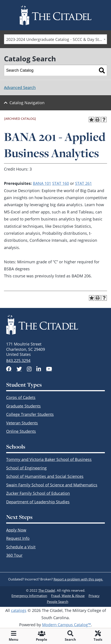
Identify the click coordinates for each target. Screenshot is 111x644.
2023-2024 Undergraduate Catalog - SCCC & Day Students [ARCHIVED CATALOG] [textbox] (56, 39)
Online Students (21, 431)
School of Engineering (26, 468)
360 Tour (14, 555)
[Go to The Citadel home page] (55, 15)
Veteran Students (22, 423)
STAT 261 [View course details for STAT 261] (83, 183)
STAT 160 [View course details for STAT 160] (61, 183)
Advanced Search (20, 87)
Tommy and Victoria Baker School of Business (49, 459)
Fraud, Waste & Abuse (68, 596)
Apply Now (16, 530)
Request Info (18, 538)
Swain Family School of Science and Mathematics (52, 485)
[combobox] (55, 39)
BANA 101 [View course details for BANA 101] (42, 183)
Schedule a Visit (21, 547)
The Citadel (47, 590)
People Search (58, 602)
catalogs (19, 610)
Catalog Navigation (27, 103)
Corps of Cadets (21, 397)
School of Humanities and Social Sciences (45, 476)
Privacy (94, 596)
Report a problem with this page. (78, 579)
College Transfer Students (30, 414)
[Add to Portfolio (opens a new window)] (92, 120)
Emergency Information (29, 596)
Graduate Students (23, 406)
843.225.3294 (18, 360)
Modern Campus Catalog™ (67, 625)
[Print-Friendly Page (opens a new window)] (98, 120)
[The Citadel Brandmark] (55, 325)
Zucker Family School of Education (38, 493)
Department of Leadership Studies (38, 502)
